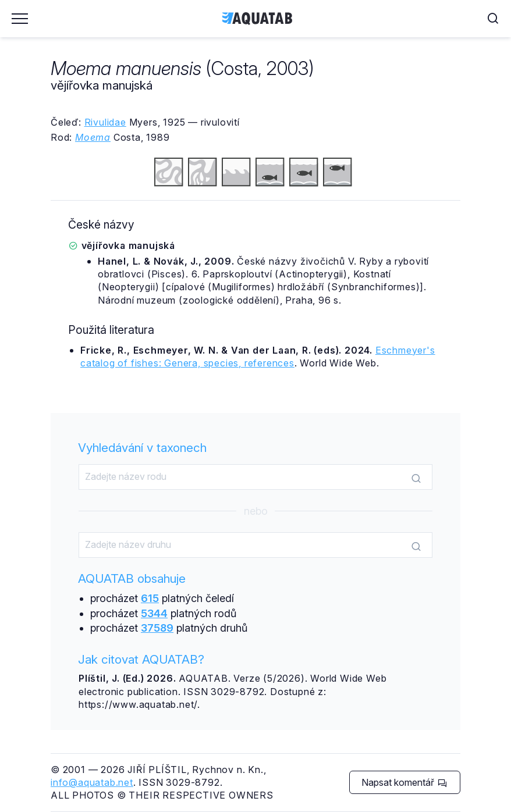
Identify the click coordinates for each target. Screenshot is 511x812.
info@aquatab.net (92, 782)
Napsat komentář (404, 782)
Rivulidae (105, 122)
